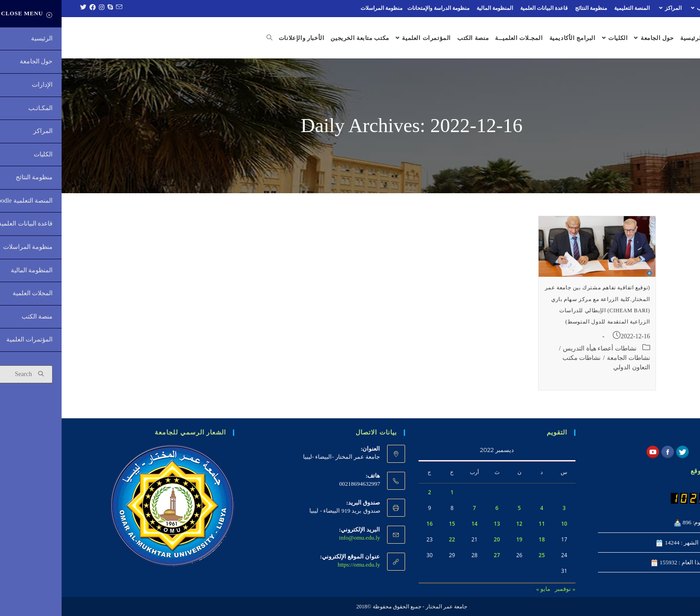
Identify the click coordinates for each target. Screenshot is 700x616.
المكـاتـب (642, 8)
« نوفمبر (504, 589)
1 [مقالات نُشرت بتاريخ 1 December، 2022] (390, 492)
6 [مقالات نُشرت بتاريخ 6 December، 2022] (435, 508)
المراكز (608, 8)
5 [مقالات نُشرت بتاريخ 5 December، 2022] (458, 508)
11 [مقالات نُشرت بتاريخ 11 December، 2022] (480, 524)
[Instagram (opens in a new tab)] (39, 8)
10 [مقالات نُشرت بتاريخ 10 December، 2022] (503, 524)
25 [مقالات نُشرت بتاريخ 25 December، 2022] (480, 555)
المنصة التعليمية (570, 8)
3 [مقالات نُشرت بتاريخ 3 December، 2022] (502, 508)
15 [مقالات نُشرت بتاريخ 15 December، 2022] (390, 524)
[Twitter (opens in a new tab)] (20, 8)
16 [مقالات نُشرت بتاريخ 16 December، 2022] (368, 524)
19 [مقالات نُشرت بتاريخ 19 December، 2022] (458, 539)
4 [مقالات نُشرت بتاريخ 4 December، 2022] (480, 508)
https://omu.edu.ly (297, 565)
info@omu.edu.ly (298, 538)
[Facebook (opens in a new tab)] (30, 8)
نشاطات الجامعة (567, 358)
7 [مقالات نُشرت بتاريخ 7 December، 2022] (413, 508)
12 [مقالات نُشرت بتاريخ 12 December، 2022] (458, 524)
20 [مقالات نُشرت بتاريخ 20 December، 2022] (435, 539)
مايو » (482, 589)
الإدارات (677, 8)
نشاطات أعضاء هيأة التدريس (538, 348)
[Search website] (204, 38)
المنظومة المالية (433, 8)
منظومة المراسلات (320, 8)
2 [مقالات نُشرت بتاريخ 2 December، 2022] (368, 492)
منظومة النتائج (529, 8)
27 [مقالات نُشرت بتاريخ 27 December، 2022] (435, 555)
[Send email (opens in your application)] (56, 8)
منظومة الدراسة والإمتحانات (377, 8)
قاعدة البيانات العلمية (482, 8)
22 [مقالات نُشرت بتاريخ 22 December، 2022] (390, 539)
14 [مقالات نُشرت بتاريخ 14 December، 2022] (413, 524)
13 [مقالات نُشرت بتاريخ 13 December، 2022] (435, 524)
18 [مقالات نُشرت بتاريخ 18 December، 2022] (480, 539)
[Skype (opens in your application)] (47, 8)
